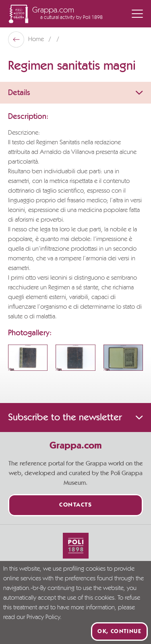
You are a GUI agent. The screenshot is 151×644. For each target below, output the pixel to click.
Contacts (75, 505)
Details (75, 93)
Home (37, 39)
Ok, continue (119, 632)
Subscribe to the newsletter (75, 418)
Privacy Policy (43, 617)
